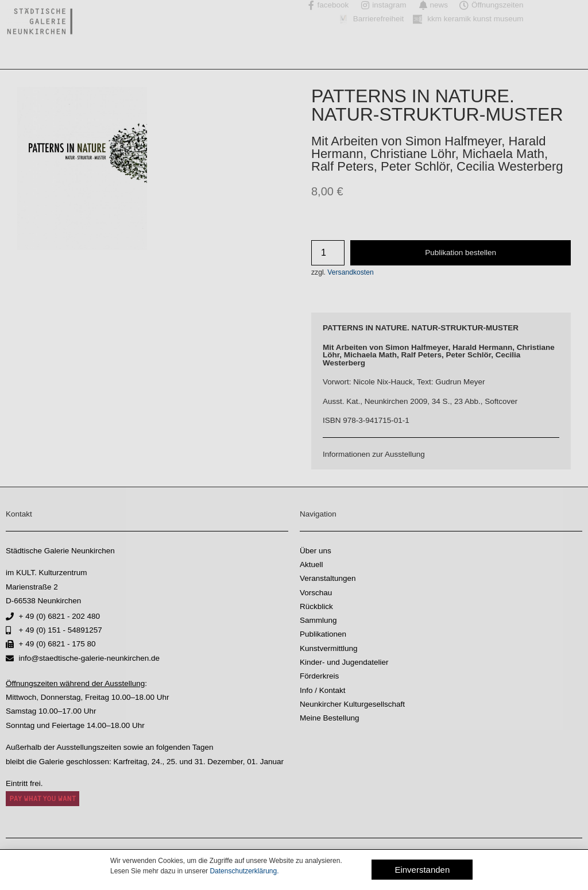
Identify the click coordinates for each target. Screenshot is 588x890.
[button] (422, 870)
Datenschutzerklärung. (244, 871)
